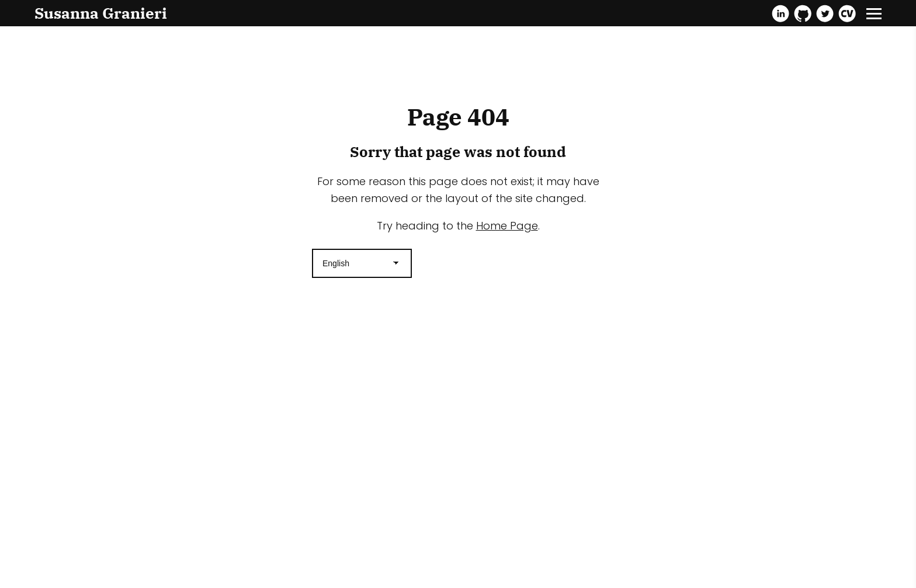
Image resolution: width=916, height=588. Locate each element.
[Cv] (847, 13)
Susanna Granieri (101, 13)
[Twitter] (825, 13)
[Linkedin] (780, 13)
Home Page (507, 226)
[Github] (803, 13)
